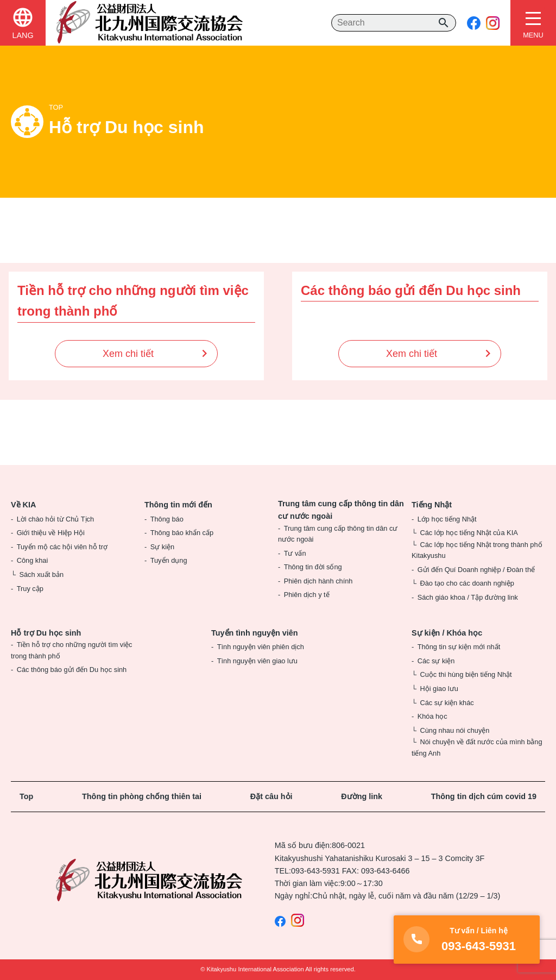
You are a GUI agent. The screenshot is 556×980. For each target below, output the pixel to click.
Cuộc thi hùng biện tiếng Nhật (466, 674)
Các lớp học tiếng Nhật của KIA (469, 533)
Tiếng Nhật (432, 505)
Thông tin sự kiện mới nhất (459, 647)
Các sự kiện (436, 661)
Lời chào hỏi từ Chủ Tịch (55, 519)
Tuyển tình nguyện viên (255, 633)
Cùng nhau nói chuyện (454, 730)
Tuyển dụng (169, 560)
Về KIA (23, 505)
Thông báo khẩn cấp (182, 533)
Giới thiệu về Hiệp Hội (51, 533)
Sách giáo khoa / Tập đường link (468, 597)
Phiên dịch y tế (307, 595)
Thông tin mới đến (178, 505)
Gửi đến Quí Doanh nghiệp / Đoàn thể (476, 570)
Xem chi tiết (128, 354)
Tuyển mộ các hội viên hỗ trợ (62, 547)
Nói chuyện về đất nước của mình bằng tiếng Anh (477, 747)
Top (26, 796)
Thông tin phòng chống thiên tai (142, 796)
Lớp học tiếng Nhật (447, 519)
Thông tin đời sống (313, 567)
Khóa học (432, 716)
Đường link (362, 796)
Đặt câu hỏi (271, 796)
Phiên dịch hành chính (318, 581)
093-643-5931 (315, 871)
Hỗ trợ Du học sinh (46, 633)
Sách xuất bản (41, 574)
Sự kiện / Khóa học (447, 633)
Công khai (33, 560)
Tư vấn (295, 553)
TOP (56, 107)
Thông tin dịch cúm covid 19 (484, 796)
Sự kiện (162, 547)
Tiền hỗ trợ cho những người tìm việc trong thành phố (71, 650)
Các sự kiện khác (447, 703)
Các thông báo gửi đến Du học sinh (72, 670)
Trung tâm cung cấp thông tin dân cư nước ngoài (341, 510)
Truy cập (30, 589)
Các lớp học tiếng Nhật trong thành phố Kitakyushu (477, 550)
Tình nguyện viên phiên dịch (261, 647)
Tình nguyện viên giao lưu (257, 661)
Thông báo (167, 519)
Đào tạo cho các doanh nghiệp (467, 583)
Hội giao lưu (439, 689)
